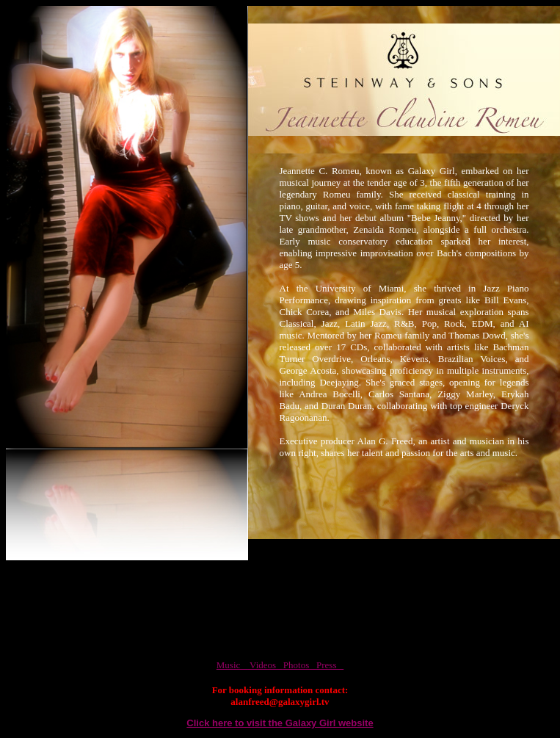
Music (232, 665)
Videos (265, 665)
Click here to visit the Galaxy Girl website (280, 723)
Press (330, 665)
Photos (300, 665)
